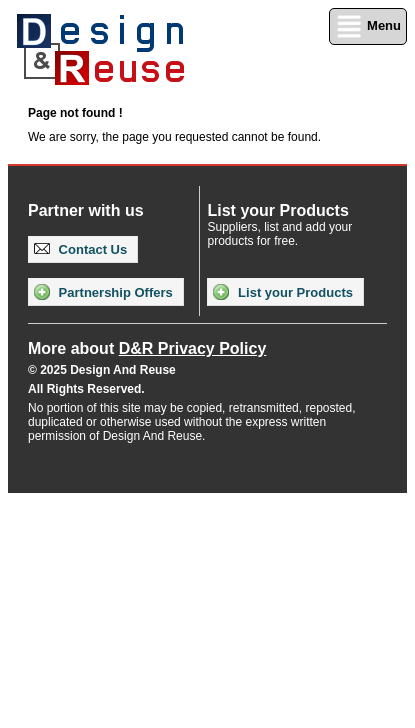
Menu (368, 26)
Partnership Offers (103, 292)
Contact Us (80, 249)
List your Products (282, 292)
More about (147, 348)
